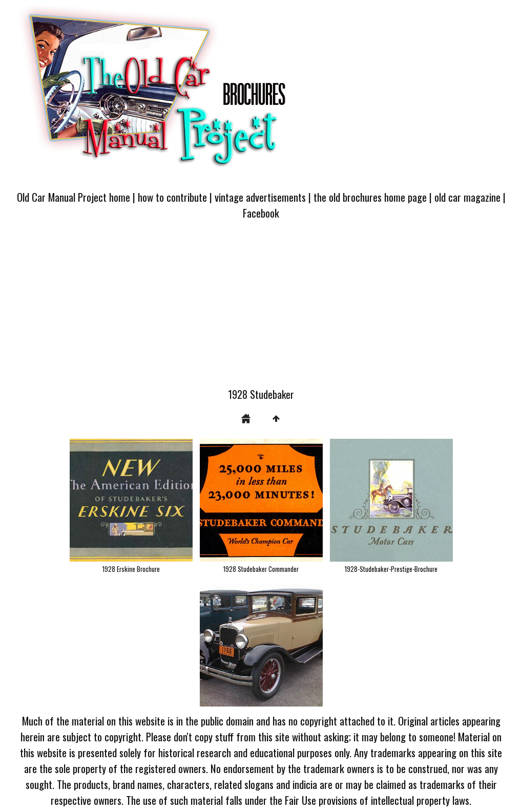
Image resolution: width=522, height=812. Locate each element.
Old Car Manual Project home (74, 197)
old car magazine (467, 197)
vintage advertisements (260, 197)
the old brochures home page (370, 197)
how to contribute (172, 197)
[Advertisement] (261, 310)
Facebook (261, 213)
